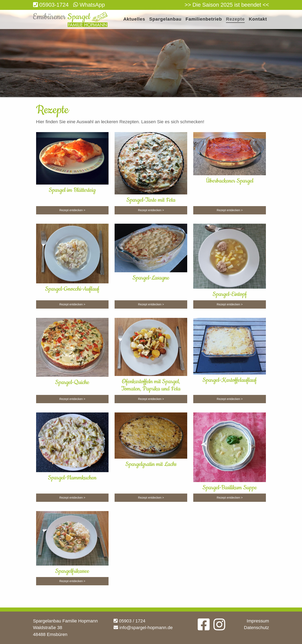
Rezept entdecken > (72, 210)
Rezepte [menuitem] (235, 19)
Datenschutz (256, 628)
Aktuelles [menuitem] (134, 19)
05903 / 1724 (129, 621)
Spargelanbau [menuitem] (165, 19)
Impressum (258, 621)
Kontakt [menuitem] (258, 19)
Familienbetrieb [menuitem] (204, 19)
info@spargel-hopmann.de (143, 628)
